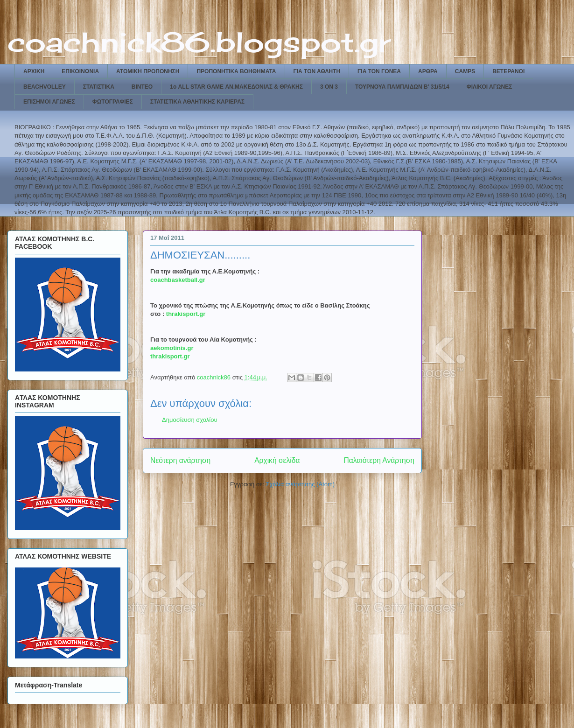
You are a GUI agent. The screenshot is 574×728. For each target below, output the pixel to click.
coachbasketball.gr (178, 280)
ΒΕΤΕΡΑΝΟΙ (508, 71)
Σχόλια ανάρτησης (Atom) (300, 484)
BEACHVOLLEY (45, 87)
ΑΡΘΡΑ (428, 71)
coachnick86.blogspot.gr (199, 42)
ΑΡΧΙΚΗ (34, 71)
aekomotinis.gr (172, 348)
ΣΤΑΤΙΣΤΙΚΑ (99, 87)
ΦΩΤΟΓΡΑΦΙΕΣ (113, 102)
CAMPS (465, 71)
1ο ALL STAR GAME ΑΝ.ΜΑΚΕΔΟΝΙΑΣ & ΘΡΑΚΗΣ (236, 87)
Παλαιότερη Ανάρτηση (379, 460)
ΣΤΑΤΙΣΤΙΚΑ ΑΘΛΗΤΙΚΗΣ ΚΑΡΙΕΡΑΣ (197, 102)
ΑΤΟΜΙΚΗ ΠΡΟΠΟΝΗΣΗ (148, 71)
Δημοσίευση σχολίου (190, 420)
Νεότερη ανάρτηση (180, 460)
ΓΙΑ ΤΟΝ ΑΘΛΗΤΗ (317, 71)
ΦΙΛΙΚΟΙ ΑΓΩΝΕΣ (490, 87)
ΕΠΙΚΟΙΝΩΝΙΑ (80, 71)
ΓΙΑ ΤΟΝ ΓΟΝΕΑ (379, 71)
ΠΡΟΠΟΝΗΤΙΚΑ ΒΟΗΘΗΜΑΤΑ (236, 71)
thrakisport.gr (186, 314)
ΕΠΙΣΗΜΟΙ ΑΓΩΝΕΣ (49, 102)
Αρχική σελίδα (277, 460)
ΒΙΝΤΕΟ (142, 87)
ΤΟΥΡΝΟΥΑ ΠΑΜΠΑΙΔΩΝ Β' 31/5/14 (402, 87)
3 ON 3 (329, 87)
